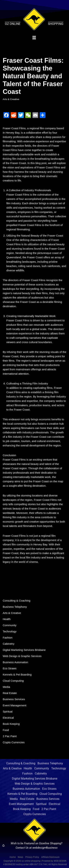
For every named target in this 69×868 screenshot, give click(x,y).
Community (10, 625)
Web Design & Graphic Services (22, 656)
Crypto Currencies (14, 742)
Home (13, 857)
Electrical (8, 718)
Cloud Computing (13, 681)
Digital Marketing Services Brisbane (24, 650)
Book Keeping (11, 724)
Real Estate (10, 693)
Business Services (14, 699)
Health (7, 619)
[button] (34, 38)
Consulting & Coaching (17, 601)
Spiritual (8, 711)
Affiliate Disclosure (50, 857)
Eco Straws (10, 668)
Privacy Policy (32, 857)
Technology (10, 631)
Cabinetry (9, 644)
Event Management (14, 705)
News (20, 857)
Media (6, 687)
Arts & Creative (11, 99)
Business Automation (15, 662)
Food (6, 730)
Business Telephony (15, 607)
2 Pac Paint (10, 736)
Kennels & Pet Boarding (17, 675)
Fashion (8, 638)
